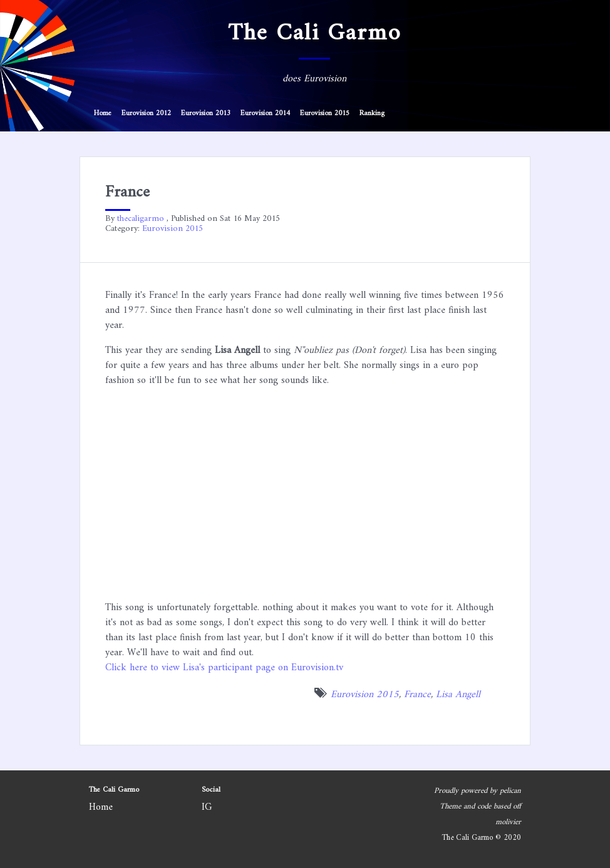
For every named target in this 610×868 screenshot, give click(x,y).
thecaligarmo (141, 219)
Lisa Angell (458, 695)
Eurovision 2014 (265, 114)
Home (103, 114)
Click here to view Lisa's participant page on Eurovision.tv (224, 668)
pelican (510, 791)
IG (207, 807)
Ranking (372, 114)
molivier (508, 822)
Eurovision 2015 (325, 114)
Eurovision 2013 (206, 114)
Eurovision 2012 (146, 114)
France (417, 695)
